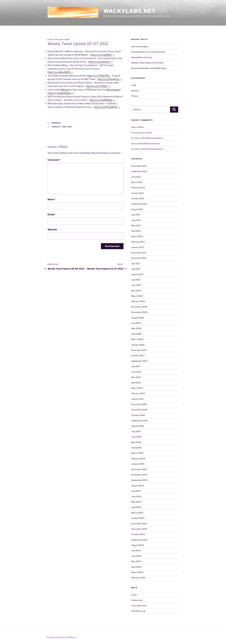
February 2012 (138, 242)
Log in (134, 595)
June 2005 (136, 496)
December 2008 (139, 307)
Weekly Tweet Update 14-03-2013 (148, 63)
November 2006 (139, 410)
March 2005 (137, 513)
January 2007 (138, 399)
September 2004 (139, 540)
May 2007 (136, 377)
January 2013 (138, 193)
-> (113, 55)
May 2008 (136, 328)
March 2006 (137, 453)
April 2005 (136, 507)
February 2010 (138, 301)
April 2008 (136, 334)
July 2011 (136, 263)
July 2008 (136, 323)
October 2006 (138, 415)
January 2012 (138, 247)
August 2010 (137, 274)
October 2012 (138, 198)
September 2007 (139, 361)
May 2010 (136, 291)
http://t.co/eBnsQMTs (59, 72)
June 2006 (136, 437)
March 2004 (137, 572)
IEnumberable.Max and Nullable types (149, 68)
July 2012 (136, 215)
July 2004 (136, 550)
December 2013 (139, 166)
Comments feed (139, 606)
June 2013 (136, 177)
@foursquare (113, 90)
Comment (54, 160)
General (56, 123)
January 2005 (138, 518)
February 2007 (138, 393)
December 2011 (139, 253)
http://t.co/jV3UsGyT (99, 62)
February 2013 (138, 188)
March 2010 (137, 296)
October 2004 (138, 534)
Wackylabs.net (130, 11)
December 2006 (139, 404)
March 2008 (137, 339)
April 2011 (136, 269)
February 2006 (138, 458)
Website (52, 230)
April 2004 (136, 567)
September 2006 (139, 421)
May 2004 (136, 561)
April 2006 (136, 448)
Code (134, 85)
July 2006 (136, 431)
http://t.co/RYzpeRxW (106, 107)
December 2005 (139, 469)
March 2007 (137, 388)
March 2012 (137, 236)
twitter (67, 127)
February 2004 (138, 578)
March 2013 (137, 182)
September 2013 (139, 171)
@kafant (65, 90)
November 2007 (139, 350)
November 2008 (139, 312)
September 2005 (139, 480)
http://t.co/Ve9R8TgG (101, 100)
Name (52, 199)
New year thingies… (140, 46)
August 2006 (138, 426)
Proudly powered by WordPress (61, 637)
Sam (67, 40)
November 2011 (139, 258)
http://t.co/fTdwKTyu (108, 79)
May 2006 (136, 442)
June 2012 (136, 220)
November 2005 (139, 475)
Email (51, 214)
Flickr (141, 127)
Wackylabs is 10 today (142, 57)
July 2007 (136, 366)
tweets (56, 127)
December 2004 (139, 524)
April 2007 (136, 383)
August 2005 (138, 486)
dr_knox (135, 138)
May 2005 (136, 502)
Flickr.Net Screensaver (153, 138)
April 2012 (136, 231)
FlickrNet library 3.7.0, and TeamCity (148, 52)
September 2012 (139, 204)
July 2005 (136, 491)
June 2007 (136, 372)
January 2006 (138, 464)
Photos (135, 96)
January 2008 (138, 345)
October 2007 (138, 355)
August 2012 (137, 209)
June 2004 (136, 556)
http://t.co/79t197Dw (99, 76)
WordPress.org (138, 611)
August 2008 (138, 318)
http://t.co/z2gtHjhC (101, 55)
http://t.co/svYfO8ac (97, 86)
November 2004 (139, 529)
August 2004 (138, 545)
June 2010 (136, 285)
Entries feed (137, 600)
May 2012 (136, 226)
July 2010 (136, 280)
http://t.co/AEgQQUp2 (59, 93)
